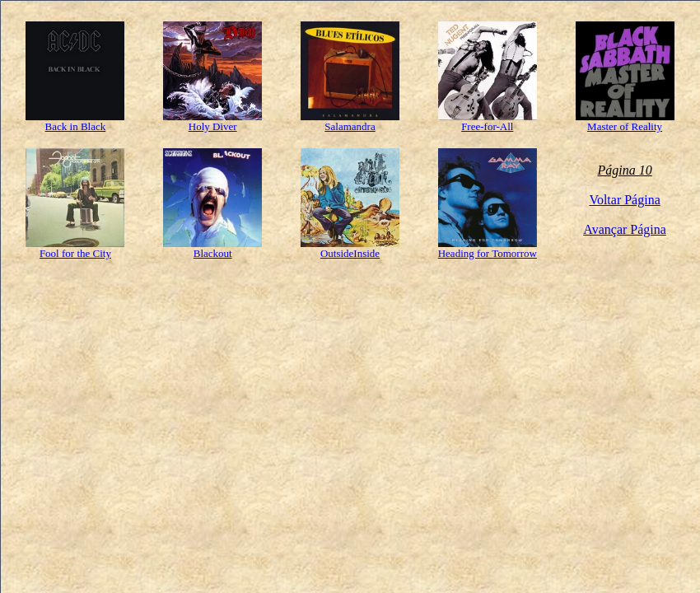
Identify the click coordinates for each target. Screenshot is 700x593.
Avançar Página (625, 229)
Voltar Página (624, 200)
